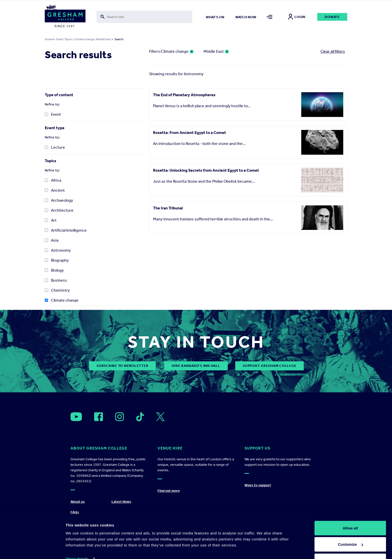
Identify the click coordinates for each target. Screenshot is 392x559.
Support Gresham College (269, 366)
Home (49, 39)
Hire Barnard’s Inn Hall (196, 366)
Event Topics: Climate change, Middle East (84, 39)
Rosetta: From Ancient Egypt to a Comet (189, 133)
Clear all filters (333, 51)
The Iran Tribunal (168, 208)
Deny (350, 546)
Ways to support (258, 485)
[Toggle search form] (144, 17)
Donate (332, 17)
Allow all (350, 513)
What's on (215, 17)
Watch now (246, 17)
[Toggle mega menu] (270, 17)
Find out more (169, 491)
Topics (50, 161)
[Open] (76, 417)
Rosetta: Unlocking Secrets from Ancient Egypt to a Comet (206, 170)
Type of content (59, 95)
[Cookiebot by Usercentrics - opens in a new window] (32, 549)
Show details (77, 544)
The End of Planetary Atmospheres (184, 95)
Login (297, 17)
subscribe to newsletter (122, 366)
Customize (350, 529)
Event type (55, 128)
